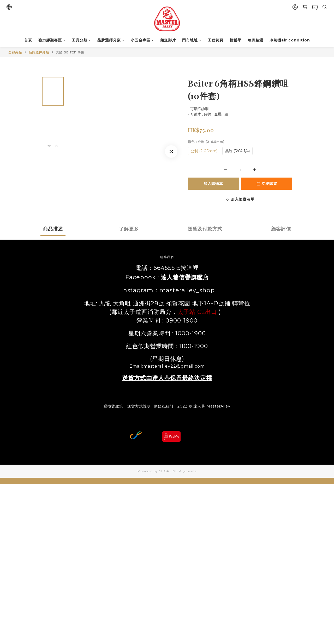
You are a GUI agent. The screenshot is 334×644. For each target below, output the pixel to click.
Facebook (141, 277)
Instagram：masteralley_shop (167, 290)
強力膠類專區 (52, 40)
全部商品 (15, 52)
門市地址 (192, 40)
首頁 (28, 40)
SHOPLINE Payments (178, 471)
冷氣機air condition (290, 40)
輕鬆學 (235, 40)
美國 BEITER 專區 (70, 52)
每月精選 (255, 40)
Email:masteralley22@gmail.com (167, 366)
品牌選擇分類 (111, 40)
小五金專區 (142, 40)
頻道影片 (168, 40)
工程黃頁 (216, 40)
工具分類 (81, 40)
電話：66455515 (158, 268)
